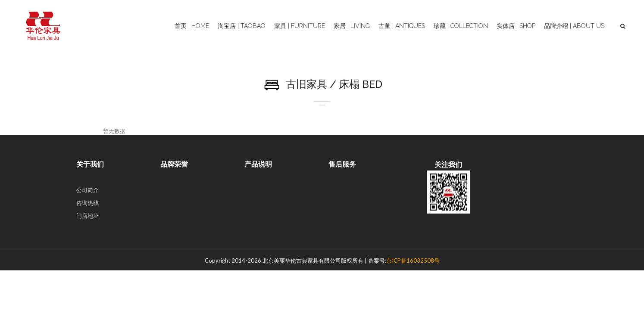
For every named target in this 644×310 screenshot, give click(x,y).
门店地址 (88, 216)
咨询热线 (88, 203)
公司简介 (88, 190)
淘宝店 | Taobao (242, 26)
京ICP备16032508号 (413, 260)
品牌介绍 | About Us (574, 26)
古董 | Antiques (402, 26)
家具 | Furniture (300, 26)
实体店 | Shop (516, 26)
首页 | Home (192, 26)
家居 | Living (352, 26)
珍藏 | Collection (461, 26)
